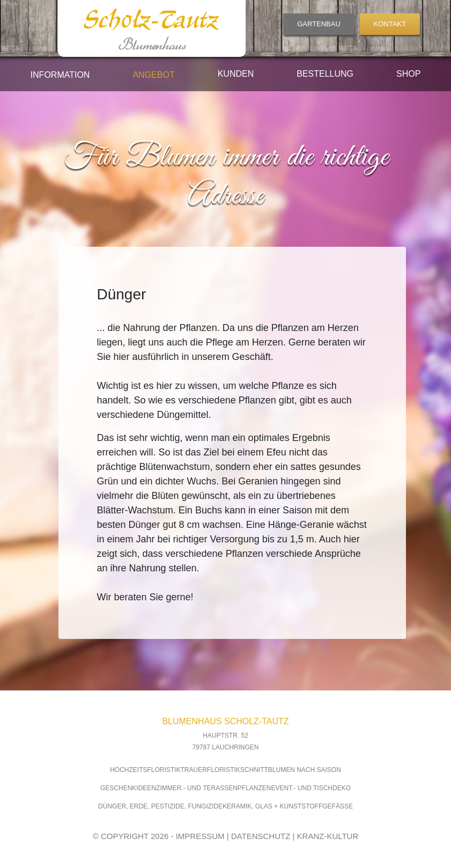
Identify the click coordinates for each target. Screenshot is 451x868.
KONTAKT (390, 24)
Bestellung (325, 74)
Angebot (153, 75)
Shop (408, 74)
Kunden (236, 74)
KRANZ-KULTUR (328, 836)
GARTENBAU (319, 24)
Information (60, 75)
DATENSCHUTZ (261, 836)
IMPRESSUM (200, 836)
